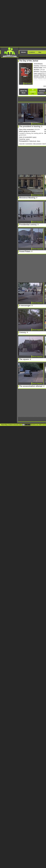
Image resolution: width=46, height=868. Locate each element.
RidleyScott (33, 141)
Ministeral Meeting (27, 198)
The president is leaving (30, 126)
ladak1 (34, 137)
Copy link (22, 144)
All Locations (33, 92)
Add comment (37, 144)
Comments (29, 144)
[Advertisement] (23, 23)
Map (40, 52)
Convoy (23, 332)
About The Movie (23, 92)
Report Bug (4, 425)
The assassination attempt (31, 386)
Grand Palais (25, 251)
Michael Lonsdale (39, 77)
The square (24, 359)
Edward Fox (41, 73)
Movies (24, 52)
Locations (32, 52)
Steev (39, 141)
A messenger (25, 306)
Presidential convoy (28, 225)
